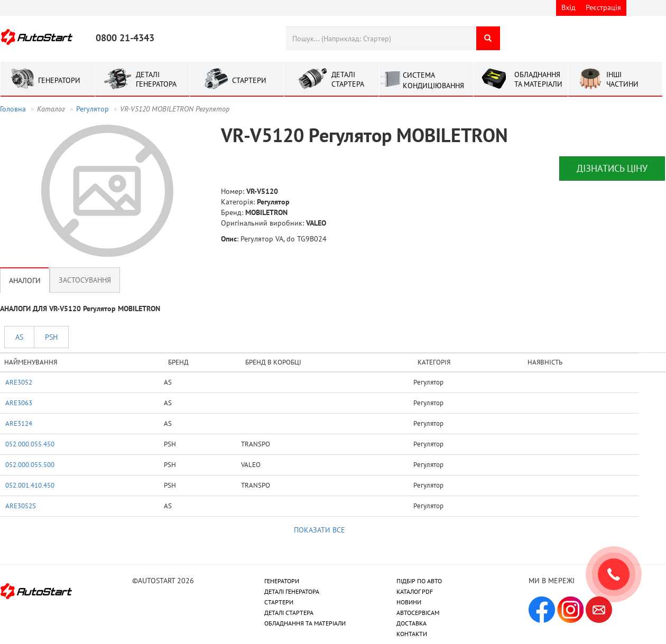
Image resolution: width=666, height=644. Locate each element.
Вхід (568, 7)
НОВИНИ (409, 602)
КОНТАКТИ (412, 634)
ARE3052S (21, 506)
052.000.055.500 (30, 464)
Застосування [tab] (85, 280)
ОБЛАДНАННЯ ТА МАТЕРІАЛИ (305, 623)
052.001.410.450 (30, 485)
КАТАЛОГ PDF (415, 591)
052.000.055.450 (30, 444)
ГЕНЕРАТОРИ (282, 581)
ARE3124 (19, 423)
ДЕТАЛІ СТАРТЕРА (289, 613)
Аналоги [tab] (25, 280)
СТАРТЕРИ (279, 602)
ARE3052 (19, 382)
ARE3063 (19, 403)
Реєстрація (603, 7)
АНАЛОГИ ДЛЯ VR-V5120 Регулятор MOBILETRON (80, 309)
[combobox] (381, 38)
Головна (13, 109)
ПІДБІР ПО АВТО (419, 581)
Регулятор (92, 109)
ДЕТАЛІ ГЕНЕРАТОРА (292, 591)
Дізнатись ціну (612, 168)
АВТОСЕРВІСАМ (418, 613)
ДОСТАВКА (411, 623)
